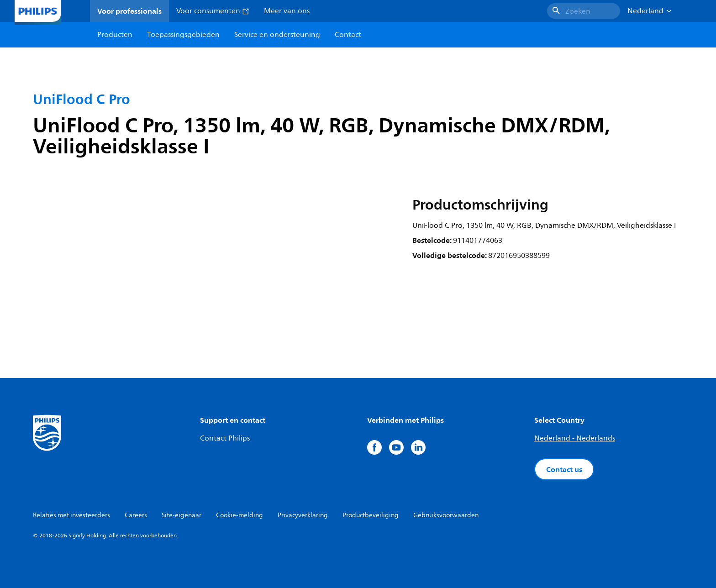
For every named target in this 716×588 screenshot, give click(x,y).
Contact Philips (225, 438)
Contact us (564, 469)
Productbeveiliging (371, 515)
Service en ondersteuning (277, 35)
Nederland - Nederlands (575, 438)
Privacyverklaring (303, 515)
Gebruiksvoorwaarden (446, 515)
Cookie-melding (240, 515)
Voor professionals (129, 11)
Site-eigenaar (182, 515)
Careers (136, 515)
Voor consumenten (213, 11)
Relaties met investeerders (71, 515)
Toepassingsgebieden (183, 35)
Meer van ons (287, 11)
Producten (115, 35)
